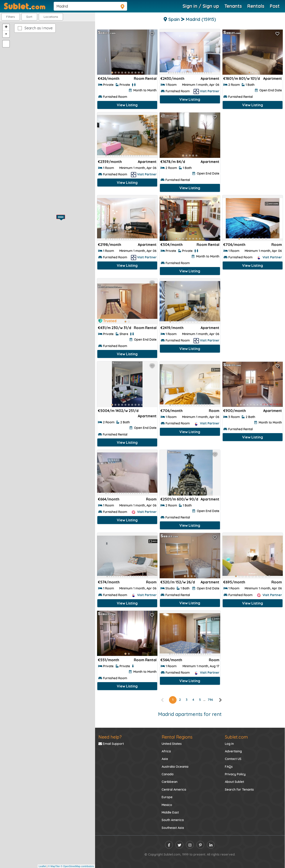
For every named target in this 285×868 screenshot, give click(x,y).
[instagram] (190, 845)
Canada (168, 774)
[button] (51, 17)
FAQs (229, 767)
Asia (165, 759)
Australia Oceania (175, 767)
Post (275, 6)
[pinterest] (200, 845)
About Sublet (234, 782)
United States (172, 744)
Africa (166, 751)
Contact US (233, 759)
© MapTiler (54, 866)
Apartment (273, 78)
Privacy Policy (235, 774)
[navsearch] (90, 6)
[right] (220, 700)
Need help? (110, 737)
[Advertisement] (253, 141)
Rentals (256, 6)
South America (173, 820)
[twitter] (179, 845)
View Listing (127, 105)
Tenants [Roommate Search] (233, 6)
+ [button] (6, 27)
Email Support (111, 744)
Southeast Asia (173, 828)
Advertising (233, 751)
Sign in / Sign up (201, 6)
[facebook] (169, 845)
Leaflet (42, 866)
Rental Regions (177, 737)
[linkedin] (211, 845)
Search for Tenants (239, 790)
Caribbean (170, 782)
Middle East (170, 812)
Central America (174, 790)
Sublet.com (236, 737)
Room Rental (145, 78)
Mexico (167, 805)
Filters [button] (11, 17)
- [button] (6, 34)
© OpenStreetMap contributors (77, 866)
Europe (167, 797)
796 (210, 700)
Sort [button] (29, 17)
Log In (229, 744)
